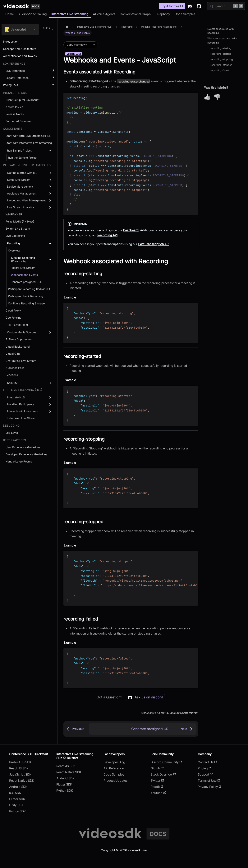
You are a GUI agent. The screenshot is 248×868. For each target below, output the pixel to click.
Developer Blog (114, 762)
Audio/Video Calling (33, 14)
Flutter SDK (17, 799)
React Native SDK (22, 781)
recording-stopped (221, 65)
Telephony (163, 14)
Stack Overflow (163, 774)
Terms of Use (209, 781)
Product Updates (115, 781)
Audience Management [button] (22, 193)
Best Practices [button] (14, 440)
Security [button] (12, 383)
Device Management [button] (20, 187)
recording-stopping (222, 59)
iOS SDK (15, 793)
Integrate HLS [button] (16, 397)
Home (10, 14)
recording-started (221, 54)
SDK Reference (14, 64)
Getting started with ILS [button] (22, 173)
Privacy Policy (210, 787)
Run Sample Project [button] (19, 150)
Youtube (158, 793)
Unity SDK (16, 805)
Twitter (157, 781)
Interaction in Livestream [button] (23, 411)
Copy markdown (77, 45)
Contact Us (207, 762)
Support (205, 774)
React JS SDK (19, 768)
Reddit (157, 787)
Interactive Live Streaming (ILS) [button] (27, 165)
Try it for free (172, 6)
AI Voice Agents (104, 14)
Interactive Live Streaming (70, 14)
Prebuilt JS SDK (20, 762)
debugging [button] (11, 426)
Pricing (204, 768)
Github (157, 768)
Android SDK (18, 787)
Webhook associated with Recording (222, 40)
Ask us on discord (145, 697)
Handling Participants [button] (21, 404)
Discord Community (166, 762)
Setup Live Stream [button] (19, 180)
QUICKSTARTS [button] (13, 129)
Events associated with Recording (220, 31)
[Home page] (67, 27)
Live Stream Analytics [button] (21, 207)
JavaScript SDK (20, 774)
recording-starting (221, 48)
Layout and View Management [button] (26, 200)
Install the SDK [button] (15, 93)
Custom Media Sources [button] (22, 332)
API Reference (114, 768)
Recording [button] (14, 243)
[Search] (226, 6)
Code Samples (185, 14)
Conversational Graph (135, 14)
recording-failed (220, 70)
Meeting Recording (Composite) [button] (23, 259)
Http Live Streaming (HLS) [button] (23, 390)
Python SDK (18, 811)
